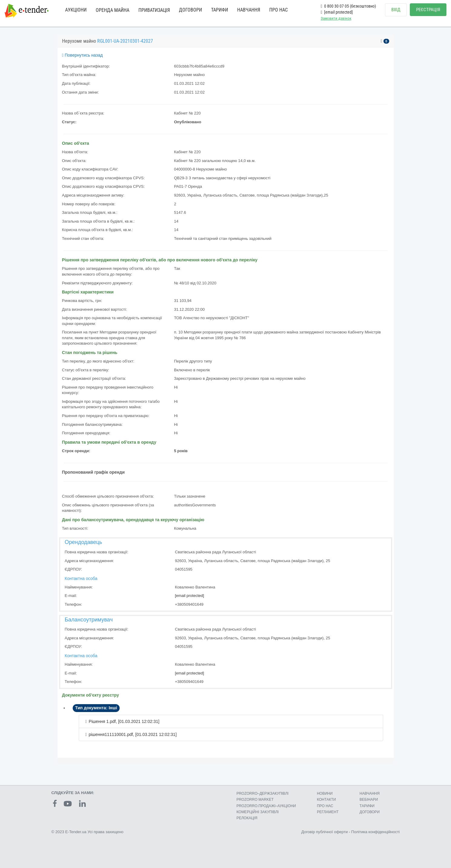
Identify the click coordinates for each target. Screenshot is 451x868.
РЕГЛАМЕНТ (328, 812)
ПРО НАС (279, 10)
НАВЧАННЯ (249, 10)
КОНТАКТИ (326, 800)
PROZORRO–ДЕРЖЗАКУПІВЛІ (263, 793)
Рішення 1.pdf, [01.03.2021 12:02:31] (124, 721)
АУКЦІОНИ (76, 10)
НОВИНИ (325, 793)
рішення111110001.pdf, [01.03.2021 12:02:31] (133, 734)
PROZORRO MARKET (255, 800)
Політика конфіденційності (376, 832)
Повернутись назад (83, 55)
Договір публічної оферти (325, 832)
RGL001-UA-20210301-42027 (125, 41)
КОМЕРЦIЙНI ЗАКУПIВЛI (258, 812)
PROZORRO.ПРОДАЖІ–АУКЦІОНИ (266, 806)
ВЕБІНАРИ (369, 800)
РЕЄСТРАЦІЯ (428, 10)
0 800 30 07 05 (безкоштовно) (348, 6)
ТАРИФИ (220, 10)
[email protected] (190, 596)
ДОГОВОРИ (191, 10)
